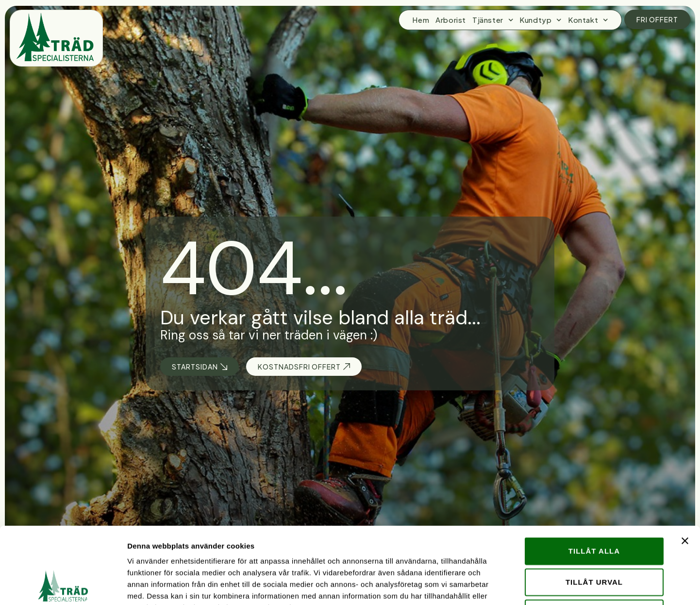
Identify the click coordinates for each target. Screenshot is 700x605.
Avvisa (594, 541)
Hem (421, 20)
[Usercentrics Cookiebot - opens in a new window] (63, 586)
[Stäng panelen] (685, 469)
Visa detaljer (527, 586)
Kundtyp (541, 20)
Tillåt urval (594, 510)
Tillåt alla (594, 479)
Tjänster (493, 20)
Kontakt (588, 20)
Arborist (451, 20)
